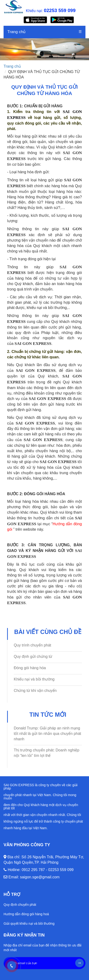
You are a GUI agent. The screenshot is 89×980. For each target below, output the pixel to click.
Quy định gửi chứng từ (33, 657)
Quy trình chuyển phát (33, 645)
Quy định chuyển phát (20, 905)
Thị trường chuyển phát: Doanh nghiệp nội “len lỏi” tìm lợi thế (47, 753)
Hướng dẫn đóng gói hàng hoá (26, 914)
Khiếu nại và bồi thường (34, 679)
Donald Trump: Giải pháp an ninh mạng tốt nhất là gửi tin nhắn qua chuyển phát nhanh (47, 734)
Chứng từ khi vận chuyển (35, 691)
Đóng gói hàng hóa (30, 668)
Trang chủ (16, 32)
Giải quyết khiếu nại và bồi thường (29, 924)
